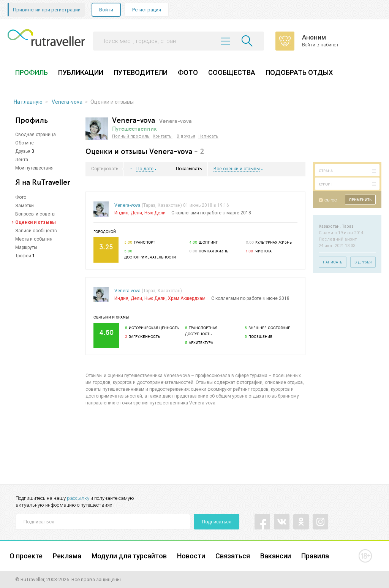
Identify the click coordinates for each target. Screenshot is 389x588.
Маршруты (26, 247)
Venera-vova (67, 102)
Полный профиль (131, 136)
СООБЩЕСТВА (232, 72)
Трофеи (23, 256)
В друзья (186, 136)
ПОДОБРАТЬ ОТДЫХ (299, 72)
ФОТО (188, 72)
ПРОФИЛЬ (32, 72)
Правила (315, 556)
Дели (136, 213)
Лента (22, 160)
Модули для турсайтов (129, 556)
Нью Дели (155, 213)
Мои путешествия (34, 168)
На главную (28, 102)
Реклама (67, 556)
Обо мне (25, 143)
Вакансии (276, 556)
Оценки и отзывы (36, 222)
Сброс (331, 200)
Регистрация (147, 10)
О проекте (26, 556)
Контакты (163, 136)
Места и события (34, 239)
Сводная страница (36, 135)
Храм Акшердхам (187, 298)
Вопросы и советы (35, 214)
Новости (191, 556)
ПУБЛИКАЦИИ (81, 72)
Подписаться (217, 522)
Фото (21, 197)
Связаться (233, 556)
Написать (208, 136)
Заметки (25, 206)
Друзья (23, 151)
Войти (106, 10)
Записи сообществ (36, 231)
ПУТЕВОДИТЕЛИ (141, 72)
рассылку (78, 498)
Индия (121, 213)
